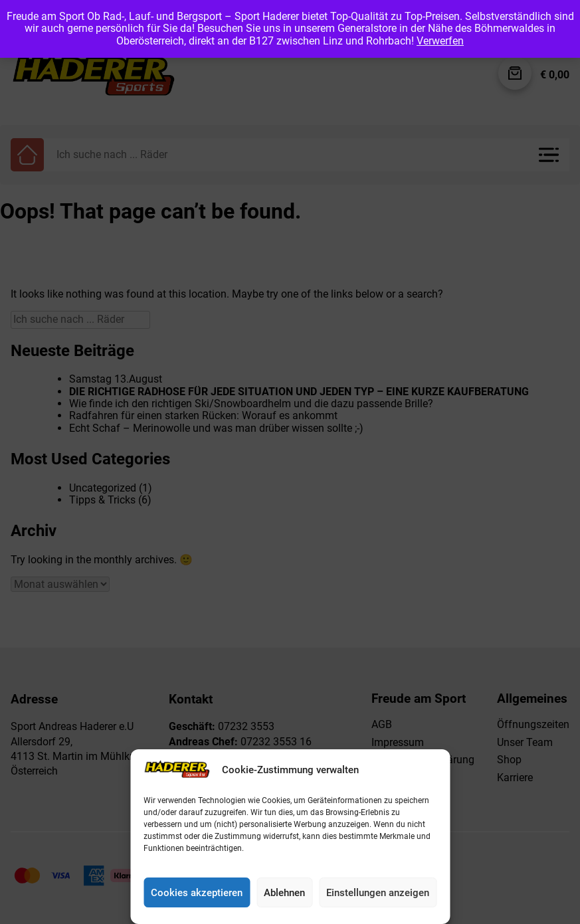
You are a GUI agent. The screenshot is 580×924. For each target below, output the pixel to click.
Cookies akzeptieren (197, 893)
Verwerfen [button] (440, 41)
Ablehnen (284, 893)
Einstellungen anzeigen (378, 893)
